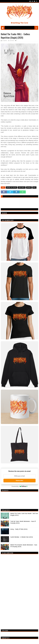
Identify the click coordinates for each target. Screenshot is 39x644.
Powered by (19, 486)
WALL (34, 187)
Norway (29, 187)
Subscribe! (20, 481)
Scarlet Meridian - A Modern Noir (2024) (22, 537)
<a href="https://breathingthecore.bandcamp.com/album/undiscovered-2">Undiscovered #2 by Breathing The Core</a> (17, 591)
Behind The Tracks (11, 187)
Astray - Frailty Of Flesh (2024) (19, 529)
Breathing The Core (19, 23)
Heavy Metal (22, 187)
